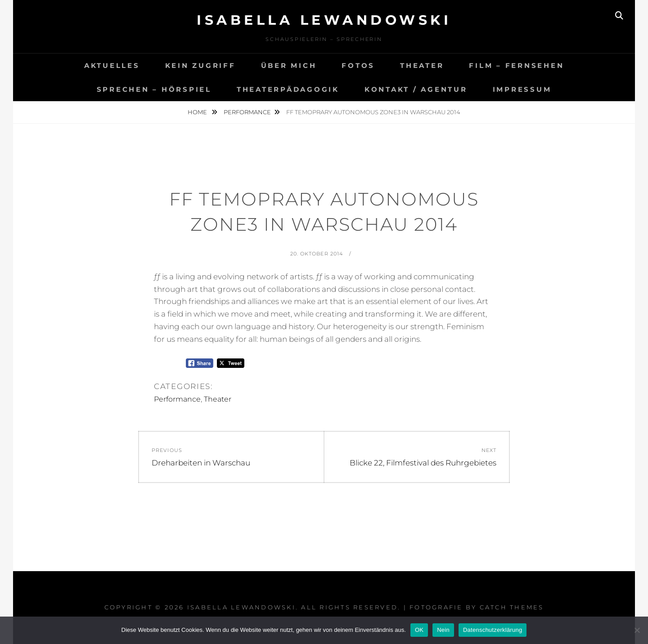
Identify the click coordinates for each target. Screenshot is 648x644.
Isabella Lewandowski (324, 20)
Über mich (289, 65)
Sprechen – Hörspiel (154, 89)
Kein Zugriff (200, 65)
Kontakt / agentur (416, 89)
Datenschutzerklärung (493, 630)
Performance (247, 112)
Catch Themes (512, 607)
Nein (443, 630)
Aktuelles (112, 65)
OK (419, 630)
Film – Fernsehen (516, 65)
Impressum (522, 89)
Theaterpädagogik (288, 89)
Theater (422, 65)
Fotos (358, 65)
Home (198, 112)
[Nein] (637, 630)
